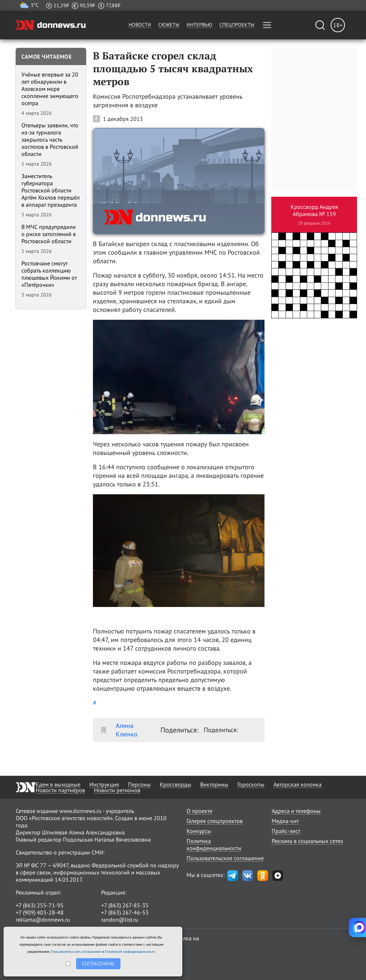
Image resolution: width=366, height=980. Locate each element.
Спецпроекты (237, 25)
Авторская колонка (298, 784)
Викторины (214, 784)
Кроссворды (175, 784)
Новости (140, 25)
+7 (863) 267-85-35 (125, 905)
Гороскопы (251, 784)
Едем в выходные (58, 784)
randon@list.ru (120, 920)
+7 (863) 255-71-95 (40, 905)
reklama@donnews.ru (43, 920)
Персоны (139, 784)
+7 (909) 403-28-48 (40, 912)
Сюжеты (169, 25)
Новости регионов (117, 790)
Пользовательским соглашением (76, 952)
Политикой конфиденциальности (130, 952)
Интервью (199, 25)
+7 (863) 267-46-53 (125, 912)
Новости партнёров (60, 790)
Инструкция (104, 784)
